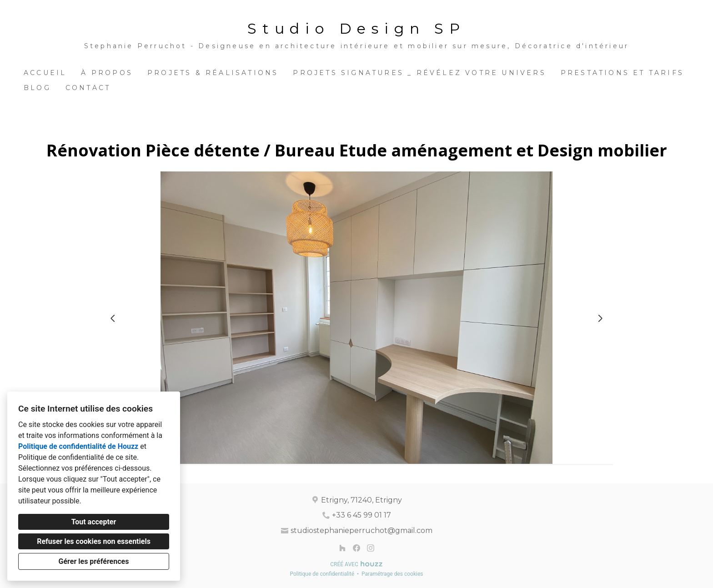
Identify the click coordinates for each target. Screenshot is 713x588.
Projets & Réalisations (213, 73)
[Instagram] (370, 548)
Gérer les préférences (94, 561)
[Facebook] (356, 548)
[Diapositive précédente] (113, 318)
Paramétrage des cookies (392, 574)
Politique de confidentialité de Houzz (78, 446)
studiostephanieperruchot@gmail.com (362, 530)
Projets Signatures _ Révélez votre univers (419, 73)
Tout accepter (94, 522)
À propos (107, 73)
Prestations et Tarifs (622, 73)
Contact (88, 88)
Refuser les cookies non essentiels (94, 541)
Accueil (45, 73)
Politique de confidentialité (322, 574)
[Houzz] (343, 548)
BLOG (37, 88)
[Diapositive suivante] (600, 318)
